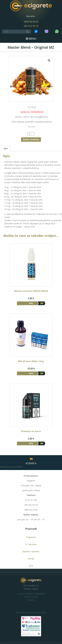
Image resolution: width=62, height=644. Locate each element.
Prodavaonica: (31, 476)
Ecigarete (31, 537)
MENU (31, 39)
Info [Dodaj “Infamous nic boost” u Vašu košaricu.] (31, 443)
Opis (6, 148)
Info (31, 566)
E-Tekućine (31, 544)
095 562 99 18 (31, 26)
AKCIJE (31, 559)
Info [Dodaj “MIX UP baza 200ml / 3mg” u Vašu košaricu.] (31, 373)
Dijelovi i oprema (31, 551)
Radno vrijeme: (31, 515)
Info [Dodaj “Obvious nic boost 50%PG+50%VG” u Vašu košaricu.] (31, 303)
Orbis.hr (31, 600)
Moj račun (31, 16)
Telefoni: (31, 495)
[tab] (6, 148)
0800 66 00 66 (31, 22)
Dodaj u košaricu (31, 139)
